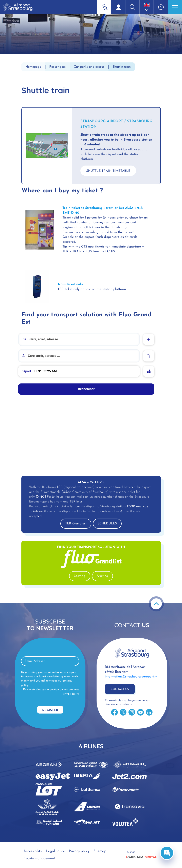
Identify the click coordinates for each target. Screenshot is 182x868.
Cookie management (39, 858)
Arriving (102, 576)
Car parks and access (89, 67)
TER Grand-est (76, 524)
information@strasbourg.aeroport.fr (131, 677)
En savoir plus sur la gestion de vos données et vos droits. (51, 692)
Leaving (80, 576)
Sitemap (100, 851)
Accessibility (33, 851)
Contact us (120, 689)
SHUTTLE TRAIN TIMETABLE (108, 171)
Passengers (57, 67)
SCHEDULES (107, 524)
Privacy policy (79, 851)
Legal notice (55, 851)
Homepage (33, 67)
